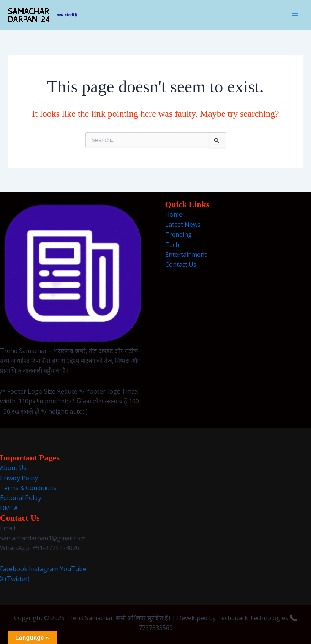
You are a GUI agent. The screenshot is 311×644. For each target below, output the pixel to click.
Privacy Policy (19, 478)
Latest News (183, 225)
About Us (13, 468)
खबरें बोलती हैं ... (69, 15)
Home (174, 214)
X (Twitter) (15, 579)
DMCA (9, 508)
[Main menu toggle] (295, 15)
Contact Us (181, 264)
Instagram (44, 569)
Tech (172, 245)
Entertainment (186, 255)
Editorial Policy (21, 498)
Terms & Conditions (28, 488)
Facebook (14, 569)
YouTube (73, 569)
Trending (178, 234)
